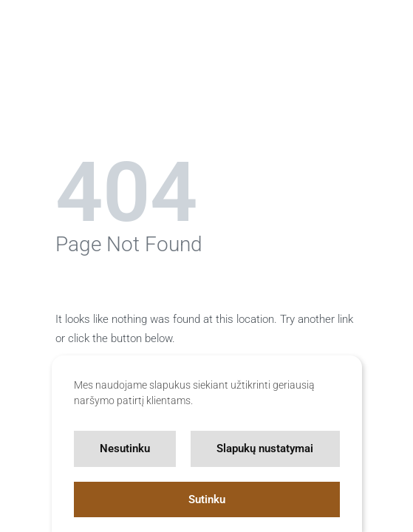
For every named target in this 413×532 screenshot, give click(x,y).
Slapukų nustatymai (265, 449)
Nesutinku (125, 449)
